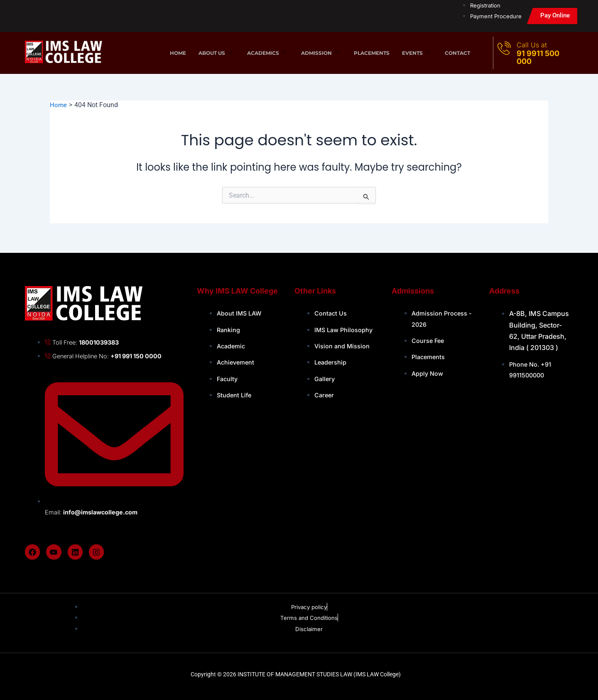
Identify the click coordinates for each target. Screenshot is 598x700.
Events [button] (416, 53)
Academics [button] (267, 53)
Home (178, 53)
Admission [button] (320, 53)
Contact (457, 53)
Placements (372, 53)
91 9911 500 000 (538, 57)
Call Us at (532, 45)
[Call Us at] (505, 48)
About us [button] (215, 53)
